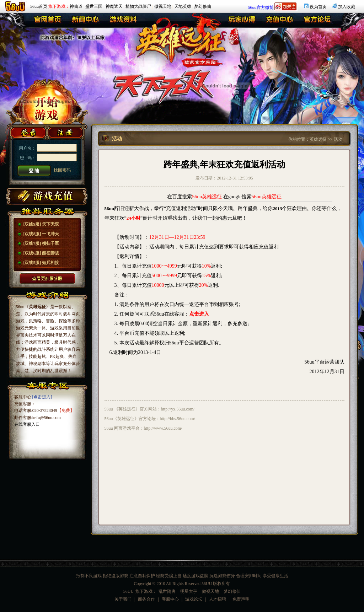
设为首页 (318, 7)
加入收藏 (347, 7)
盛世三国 (94, 6)
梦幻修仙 (203, 6)
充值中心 (280, 21)
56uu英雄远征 (207, 197)
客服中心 (170, 599)
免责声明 (241, 599)
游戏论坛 (194, 599)
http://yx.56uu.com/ (178, 409)
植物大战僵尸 (138, 6)
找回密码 (62, 170)
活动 (338, 139)
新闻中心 (85, 21)
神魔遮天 (114, 6)
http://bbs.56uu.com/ (178, 419)
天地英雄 (183, 6)
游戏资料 (122, 21)
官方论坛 (317, 21)
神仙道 (76, 6)
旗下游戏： (59, 6)
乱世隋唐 (167, 591)
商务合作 (146, 599)
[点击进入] (42, 397)
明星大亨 (189, 591)
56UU (129, 591)
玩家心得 (243, 21)
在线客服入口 (27, 424)
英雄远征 (318, 139)
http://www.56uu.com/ (163, 428)
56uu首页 (39, 6)
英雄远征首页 (48, 21)
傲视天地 (163, 6)
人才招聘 (218, 599)
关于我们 (123, 599)
